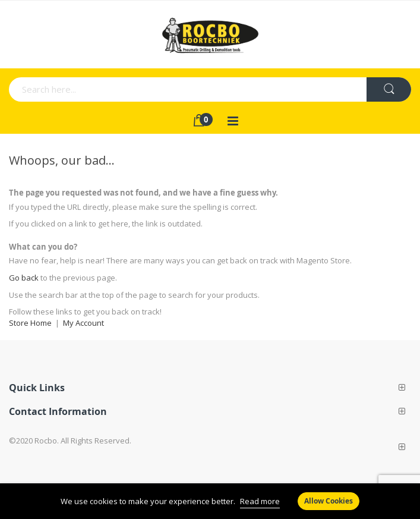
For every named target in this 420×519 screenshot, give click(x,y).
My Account (83, 323)
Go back (24, 278)
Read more (260, 501)
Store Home (30, 323)
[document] (210, 501)
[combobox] (135, 89)
